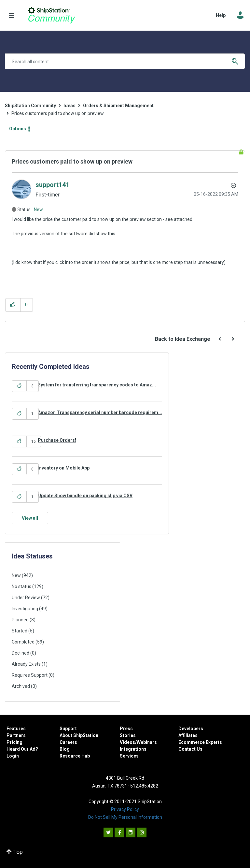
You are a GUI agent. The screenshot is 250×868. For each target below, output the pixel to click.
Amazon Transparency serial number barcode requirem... (100, 412)
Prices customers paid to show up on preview (72, 161)
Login (13, 756)
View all (30, 518)
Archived (21, 686)
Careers (68, 742)
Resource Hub (75, 756)
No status (21, 586)
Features (16, 729)
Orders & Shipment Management (118, 106)
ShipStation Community (52, 15)
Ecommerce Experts (200, 742)
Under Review (26, 598)
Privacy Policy (125, 809)
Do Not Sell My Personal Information (125, 817)
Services (129, 756)
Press (126, 729)
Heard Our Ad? (22, 749)
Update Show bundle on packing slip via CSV (85, 496)
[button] (13, 305)
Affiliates (188, 735)
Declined (21, 653)
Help (221, 15)
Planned (20, 620)
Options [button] (18, 129)
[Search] (125, 61)
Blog (65, 749)
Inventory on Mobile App (64, 468)
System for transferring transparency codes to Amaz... (97, 385)
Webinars (147, 742)
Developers (191, 729)
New (38, 210)
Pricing (14, 742)
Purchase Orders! (57, 440)
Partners (16, 735)
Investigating (25, 609)
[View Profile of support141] (52, 185)
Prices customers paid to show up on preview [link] (58, 113)
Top (15, 852)
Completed (23, 642)
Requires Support (30, 675)
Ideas (69, 106)
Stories (128, 735)
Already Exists (26, 664)
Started (20, 631)
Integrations (133, 749)
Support (68, 729)
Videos (127, 742)
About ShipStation (79, 735)
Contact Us (190, 749)
